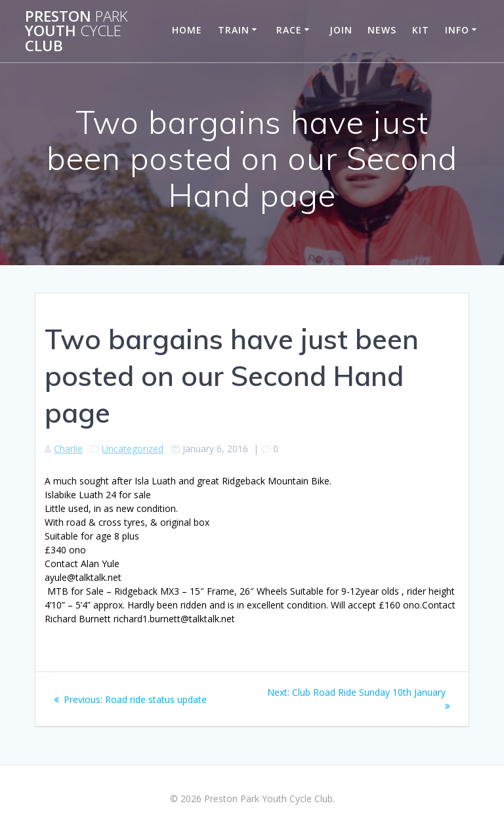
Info (457, 30)
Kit (421, 30)
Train (234, 30)
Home (187, 30)
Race (289, 30)
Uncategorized (133, 449)
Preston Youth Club (76, 31)
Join (341, 30)
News (382, 30)
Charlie (68, 449)
